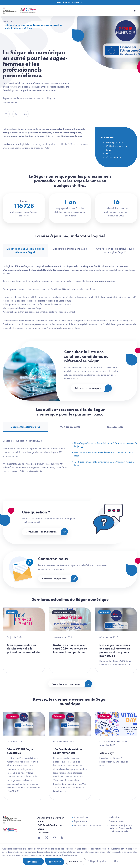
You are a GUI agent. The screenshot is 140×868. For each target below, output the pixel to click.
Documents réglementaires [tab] (25, 427)
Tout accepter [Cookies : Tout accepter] (34, 862)
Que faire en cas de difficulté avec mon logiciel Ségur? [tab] (115, 250)
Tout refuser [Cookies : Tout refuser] (55, 862)
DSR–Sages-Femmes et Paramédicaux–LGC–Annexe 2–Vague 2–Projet (104, 454)
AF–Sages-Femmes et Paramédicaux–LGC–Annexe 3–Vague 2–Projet (104, 463)
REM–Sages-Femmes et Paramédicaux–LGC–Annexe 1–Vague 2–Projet (105, 445)
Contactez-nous (113, 157)
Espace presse (80, 821)
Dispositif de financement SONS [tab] (70, 249)
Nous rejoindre (80, 817)
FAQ (108, 154)
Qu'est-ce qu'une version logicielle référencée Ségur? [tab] (25, 250)
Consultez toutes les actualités (67, 684)
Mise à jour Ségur (114, 142)
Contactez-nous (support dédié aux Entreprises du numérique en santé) (119, 828)
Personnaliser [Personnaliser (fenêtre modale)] (76, 861)
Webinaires (113, 817)
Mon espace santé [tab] (70, 427)
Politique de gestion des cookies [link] (103, 861)
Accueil (7, 22)
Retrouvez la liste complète (88, 388)
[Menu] (70, 3)
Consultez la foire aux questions (42, 532)
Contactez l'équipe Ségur (55, 578)
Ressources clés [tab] (115, 427)
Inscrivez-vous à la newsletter (87, 825)
